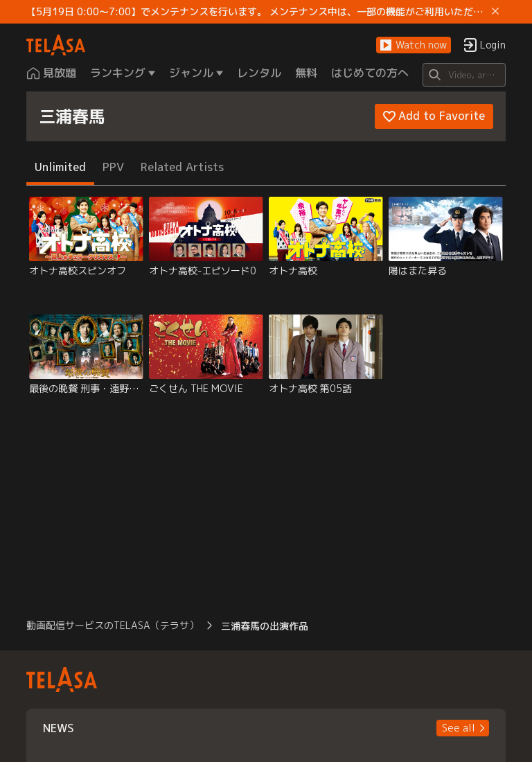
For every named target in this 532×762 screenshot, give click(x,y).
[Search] (464, 75)
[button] (414, 45)
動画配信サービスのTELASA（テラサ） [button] (113, 625)
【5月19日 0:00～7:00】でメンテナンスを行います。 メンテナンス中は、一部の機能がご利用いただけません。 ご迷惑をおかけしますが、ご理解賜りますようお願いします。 (256, 12)
